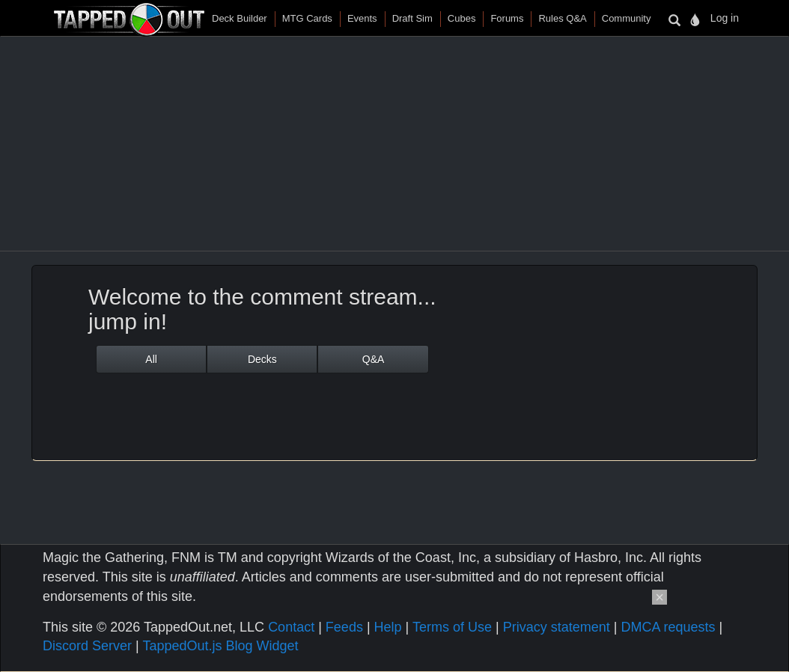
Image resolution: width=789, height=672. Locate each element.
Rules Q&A (562, 18)
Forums (507, 18)
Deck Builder (240, 18)
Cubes (462, 18)
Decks (262, 359)
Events (362, 18)
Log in (725, 18)
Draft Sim (412, 18)
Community (627, 18)
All (151, 359)
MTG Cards (307, 18)
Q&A (374, 359)
